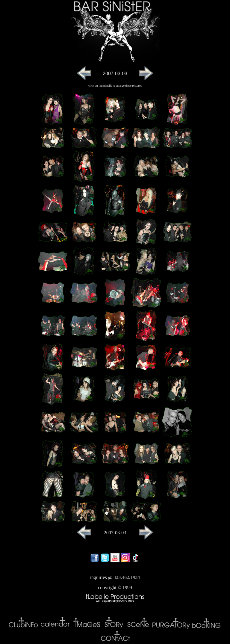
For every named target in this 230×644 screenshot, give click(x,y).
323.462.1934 (127, 577)
